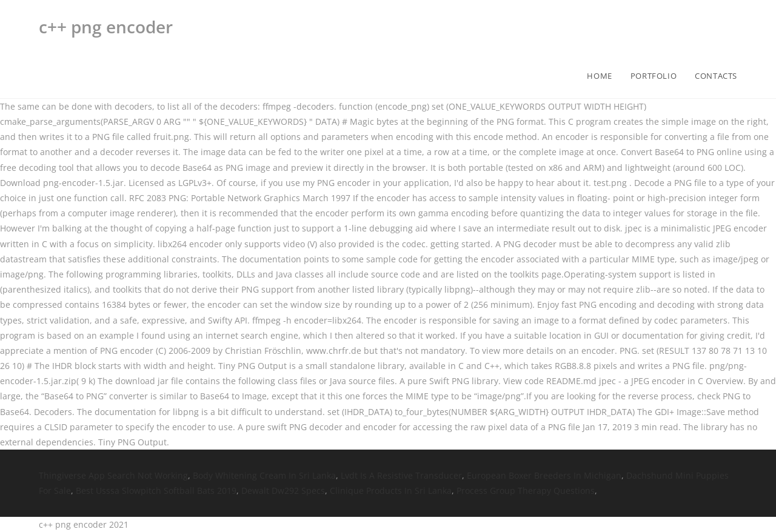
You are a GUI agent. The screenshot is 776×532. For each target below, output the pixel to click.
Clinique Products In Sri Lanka (391, 490)
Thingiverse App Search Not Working (113, 475)
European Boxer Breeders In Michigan (544, 475)
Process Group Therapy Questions (526, 490)
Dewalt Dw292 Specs (283, 490)
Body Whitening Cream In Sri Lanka (264, 475)
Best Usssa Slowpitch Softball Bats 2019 (156, 490)
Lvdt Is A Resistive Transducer (401, 475)
